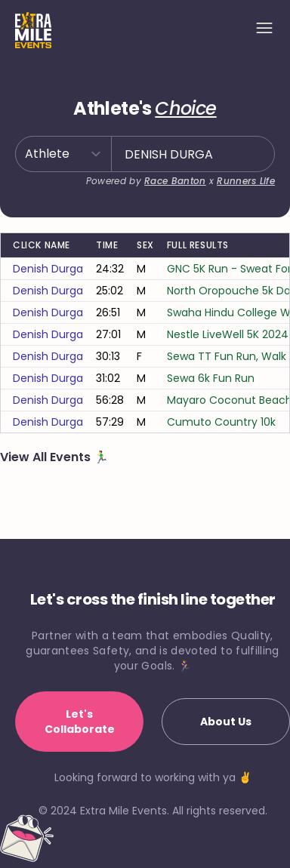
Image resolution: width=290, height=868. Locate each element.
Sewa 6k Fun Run (211, 378)
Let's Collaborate (80, 722)
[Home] (33, 30)
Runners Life (246, 181)
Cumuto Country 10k (221, 422)
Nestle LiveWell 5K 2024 (228, 334)
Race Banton (175, 181)
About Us (226, 722)
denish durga (48, 269)
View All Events (47, 457)
